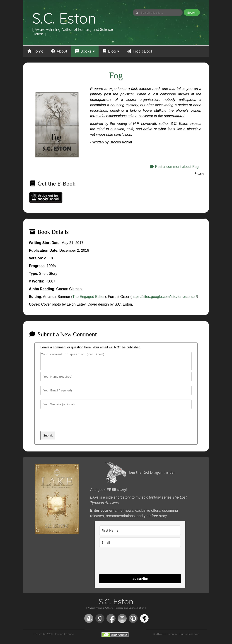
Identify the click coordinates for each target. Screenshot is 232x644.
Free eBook (140, 51)
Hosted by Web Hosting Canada (54, 637)
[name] (140, 534)
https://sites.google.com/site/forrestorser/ (164, 297)
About (59, 51)
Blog (111, 51)
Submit (48, 439)
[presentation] (75, 426)
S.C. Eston (64, 18)
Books (85, 51)
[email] (140, 546)
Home (35, 51)
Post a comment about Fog (174, 167)
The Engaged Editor (88, 297)
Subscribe (140, 582)
